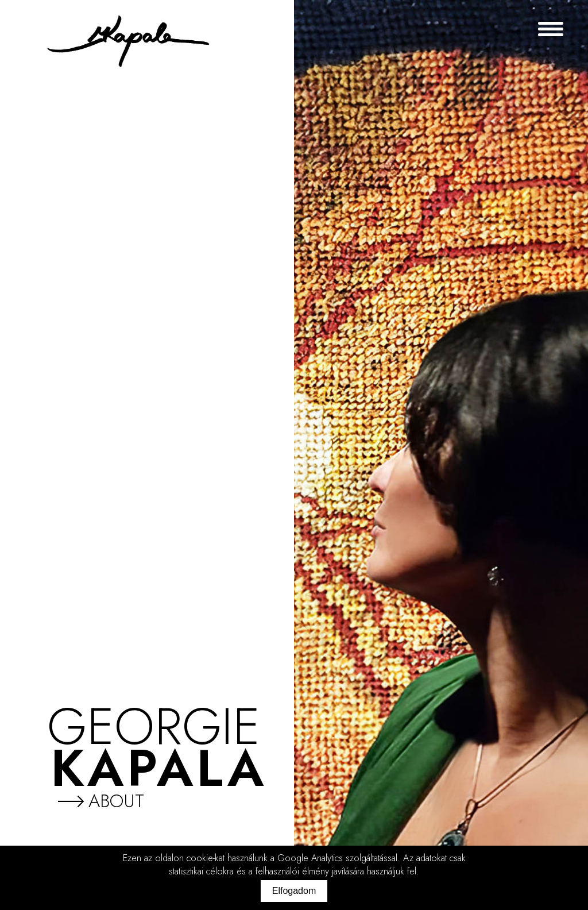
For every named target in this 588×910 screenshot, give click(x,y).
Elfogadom (294, 891)
